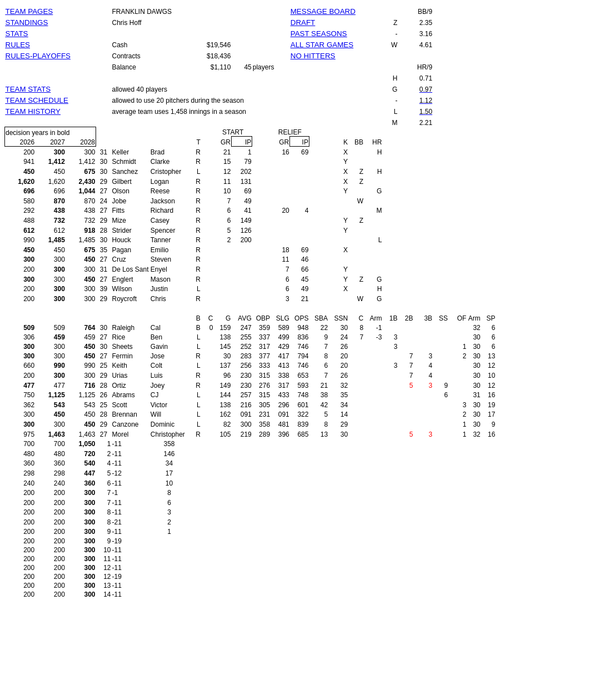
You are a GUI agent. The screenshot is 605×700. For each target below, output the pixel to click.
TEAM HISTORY (33, 111)
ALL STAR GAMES (322, 45)
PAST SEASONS (319, 34)
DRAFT (303, 22)
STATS (17, 34)
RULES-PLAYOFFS (38, 56)
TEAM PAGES (29, 11)
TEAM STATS (28, 89)
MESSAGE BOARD (323, 11)
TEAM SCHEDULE (37, 100)
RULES (18, 45)
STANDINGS (27, 22)
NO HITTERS (313, 56)
